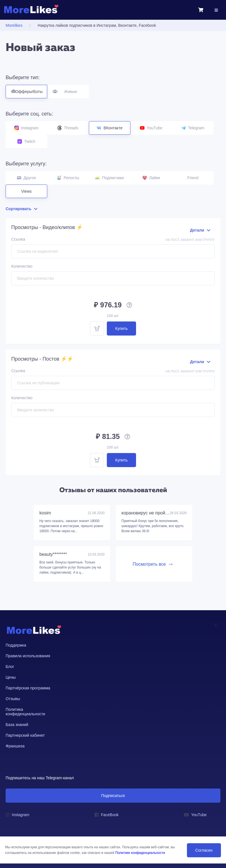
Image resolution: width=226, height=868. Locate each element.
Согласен (204, 850)
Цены (11, 677)
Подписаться (113, 796)
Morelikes (14, 25)
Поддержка (16, 645)
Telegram (193, 128)
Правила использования (28, 656)
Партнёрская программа (28, 688)
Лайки (151, 178)
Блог (10, 667)
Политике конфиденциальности (140, 853)
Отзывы (13, 699)
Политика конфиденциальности (25, 712)
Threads (68, 128)
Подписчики (109, 178)
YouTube (151, 128)
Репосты (68, 178)
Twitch (26, 141)
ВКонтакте (109, 128)
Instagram (26, 128)
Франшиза (15, 746)
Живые (68, 89)
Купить (121, 328)
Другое (26, 178)
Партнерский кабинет (25, 735)
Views (26, 191)
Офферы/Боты (27, 89)
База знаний (17, 725)
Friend (193, 178)
